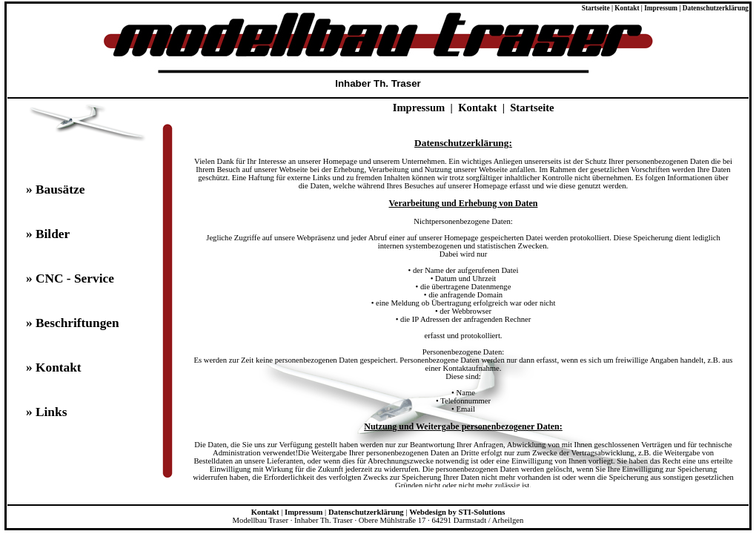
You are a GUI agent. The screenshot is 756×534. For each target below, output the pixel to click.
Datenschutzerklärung (716, 8)
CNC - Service (75, 278)
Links (51, 412)
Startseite (596, 8)
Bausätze (60, 189)
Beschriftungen (77, 323)
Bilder (53, 234)
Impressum (661, 8)
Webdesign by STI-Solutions (457, 512)
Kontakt (627, 8)
